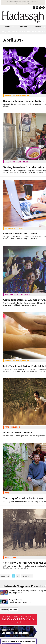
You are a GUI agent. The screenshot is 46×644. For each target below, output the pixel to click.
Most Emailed (13, 609)
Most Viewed (4, 609)
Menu (7, 27)
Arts (7, 427)
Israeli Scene (11, 162)
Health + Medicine (13, 95)
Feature (26, 95)
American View (12, 294)
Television (15, 427)
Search (38, 27)
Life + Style (23, 162)
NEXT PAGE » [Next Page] (27, 576)
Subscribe (23, 27)
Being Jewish (11, 228)
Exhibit (14, 557)
